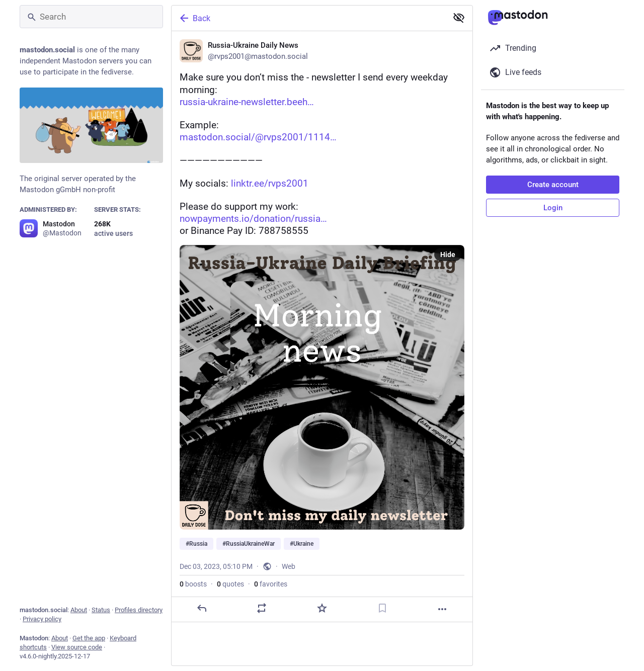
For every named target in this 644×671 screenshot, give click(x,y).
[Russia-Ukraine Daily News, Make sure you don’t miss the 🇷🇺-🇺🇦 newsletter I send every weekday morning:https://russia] (322, 327)
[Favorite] (322, 608)
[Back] (308, 18)
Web (289, 566)
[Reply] (202, 608)
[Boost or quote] (262, 608)
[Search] (91, 17)
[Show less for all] (459, 18)
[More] (442, 609)
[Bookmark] (382, 608)
